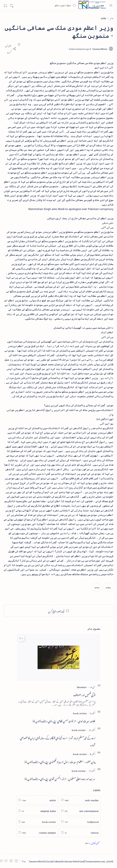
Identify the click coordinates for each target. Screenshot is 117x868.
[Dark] (11, 5)
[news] (97, 587)
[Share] (10, 49)
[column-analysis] (37, 832)
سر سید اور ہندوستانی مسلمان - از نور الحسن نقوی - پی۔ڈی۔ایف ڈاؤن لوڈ (60, 778)
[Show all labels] (93, 843)
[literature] (82, 687)
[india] (104, 18)
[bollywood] (80, 822)
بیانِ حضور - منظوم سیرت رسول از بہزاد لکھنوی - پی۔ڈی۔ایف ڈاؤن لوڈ (60, 761)
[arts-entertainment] (80, 811)
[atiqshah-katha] (37, 811)
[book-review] (80, 713)
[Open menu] (111, 5)
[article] (37, 800)
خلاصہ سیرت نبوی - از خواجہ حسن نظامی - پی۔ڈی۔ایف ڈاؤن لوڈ (64, 720)
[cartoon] (80, 832)
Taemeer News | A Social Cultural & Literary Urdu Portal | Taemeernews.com (67, 861)
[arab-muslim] (80, 800)
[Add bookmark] (19, 44)
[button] (21, 638)
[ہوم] (112, 18)
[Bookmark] (5, 5)
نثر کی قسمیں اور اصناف (84, 694)
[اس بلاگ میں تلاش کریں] (51, 5)
